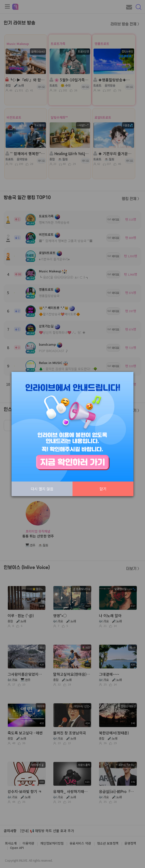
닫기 (103, 489)
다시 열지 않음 (42, 489)
